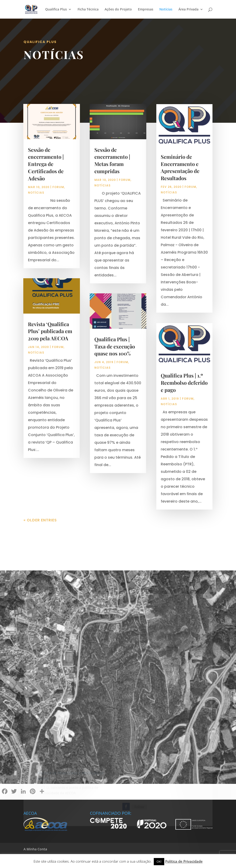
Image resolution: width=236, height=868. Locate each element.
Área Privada (188, 10)
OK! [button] (159, 861)
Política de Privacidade (184, 861)
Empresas (146, 10)
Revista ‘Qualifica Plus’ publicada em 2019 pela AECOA (50, 331)
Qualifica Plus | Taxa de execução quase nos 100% (115, 346)
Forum (58, 187)
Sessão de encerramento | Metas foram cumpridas (112, 160)
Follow (139, 811)
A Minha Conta (35, 849)
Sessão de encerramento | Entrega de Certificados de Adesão (46, 164)
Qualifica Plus (56, 10)
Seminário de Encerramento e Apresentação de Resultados (180, 167)
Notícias (166, 10)
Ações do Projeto (118, 10)
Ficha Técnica (88, 10)
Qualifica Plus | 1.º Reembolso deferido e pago (184, 383)
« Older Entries (40, 520)
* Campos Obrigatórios (58, 769)
